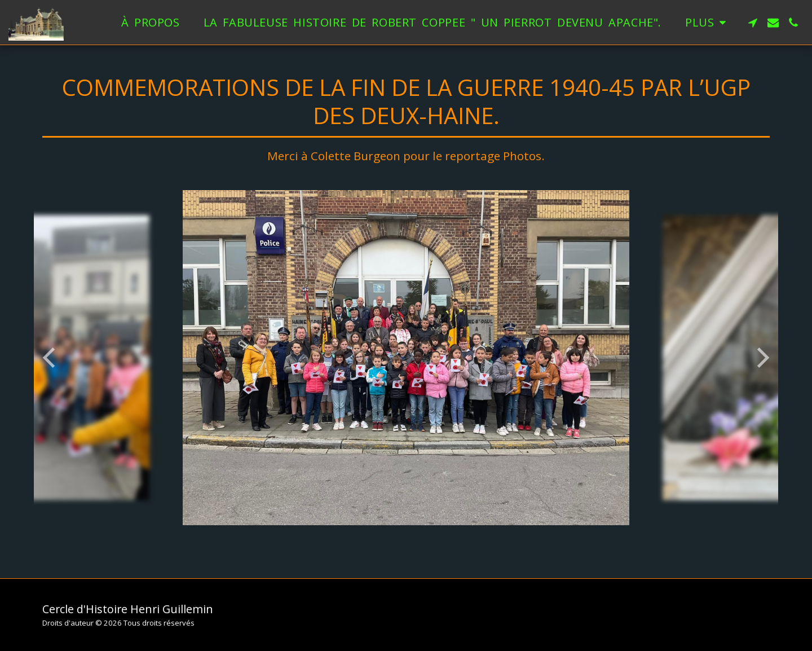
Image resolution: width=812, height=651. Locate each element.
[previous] (51, 358)
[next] (761, 358)
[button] (753, 23)
